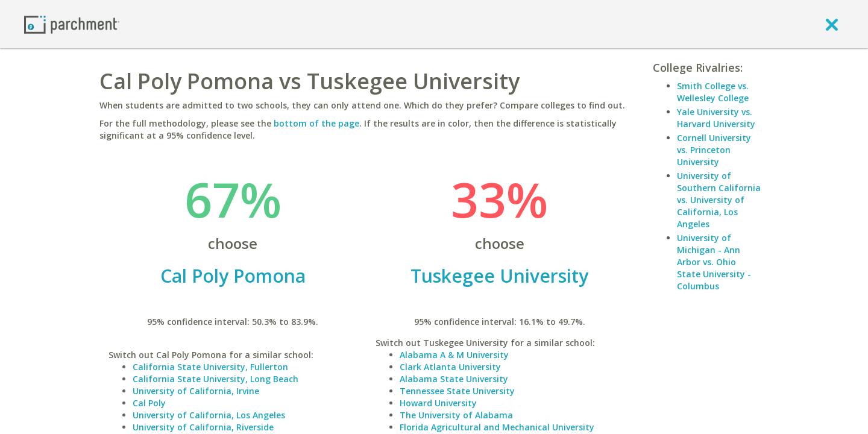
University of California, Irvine (196, 391)
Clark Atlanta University (450, 367)
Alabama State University (454, 379)
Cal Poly (149, 403)
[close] (832, 24)
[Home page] (72, 24)
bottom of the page (316, 123)
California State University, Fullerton (210, 367)
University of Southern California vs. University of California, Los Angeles (719, 200)
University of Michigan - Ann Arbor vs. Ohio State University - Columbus (714, 262)
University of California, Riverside (203, 427)
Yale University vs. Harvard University (716, 118)
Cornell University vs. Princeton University (714, 150)
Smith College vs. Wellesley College (713, 92)
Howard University (438, 403)
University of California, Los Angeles (209, 415)
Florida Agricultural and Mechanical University (497, 427)
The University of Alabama (456, 415)
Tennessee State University (457, 391)
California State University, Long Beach (215, 379)
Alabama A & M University (454, 355)
